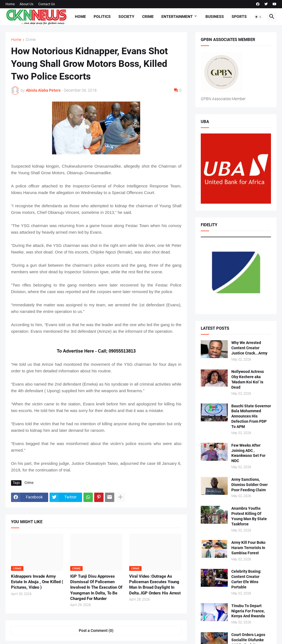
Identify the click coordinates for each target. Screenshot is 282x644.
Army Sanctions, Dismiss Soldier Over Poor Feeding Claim (250, 485)
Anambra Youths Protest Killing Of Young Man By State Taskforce (249, 516)
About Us (26, 4)
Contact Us (47, 4)
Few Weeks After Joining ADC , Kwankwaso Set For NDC (248, 453)
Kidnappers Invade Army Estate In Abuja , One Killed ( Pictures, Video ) (37, 582)
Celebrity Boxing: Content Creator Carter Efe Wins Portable (246, 579)
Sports (239, 17)
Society (126, 17)
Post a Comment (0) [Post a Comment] (96, 631)
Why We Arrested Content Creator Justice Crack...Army (249, 348)
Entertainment (177, 17)
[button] (258, 17)
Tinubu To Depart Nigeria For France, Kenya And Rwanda (248, 611)
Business (215, 17)
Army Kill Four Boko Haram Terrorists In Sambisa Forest (248, 548)
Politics (102, 17)
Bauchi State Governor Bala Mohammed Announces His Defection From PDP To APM (251, 416)
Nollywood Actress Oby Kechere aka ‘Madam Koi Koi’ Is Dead (248, 379)
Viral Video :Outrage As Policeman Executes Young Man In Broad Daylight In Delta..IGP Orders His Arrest (155, 585)
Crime (148, 17)
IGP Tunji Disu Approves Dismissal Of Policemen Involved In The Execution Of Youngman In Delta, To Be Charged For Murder (96, 587)
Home (10, 4)
